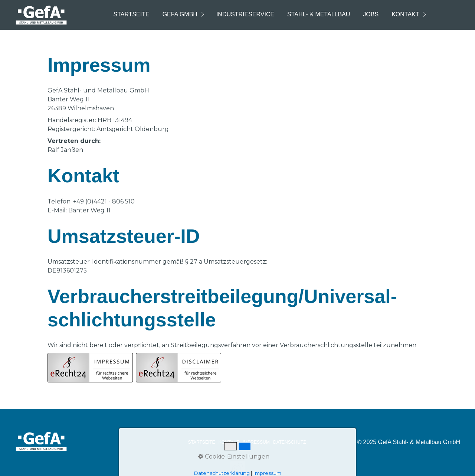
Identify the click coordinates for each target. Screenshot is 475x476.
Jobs (371, 14)
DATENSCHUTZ (289, 442)
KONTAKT (229, 442)
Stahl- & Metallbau (319, 14)
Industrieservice (245, 14)
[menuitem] (131, 15)
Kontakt (405, 14)
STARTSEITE (202, 442)
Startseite (131, 14)
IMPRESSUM (256, 442)
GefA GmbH (180, 14)
